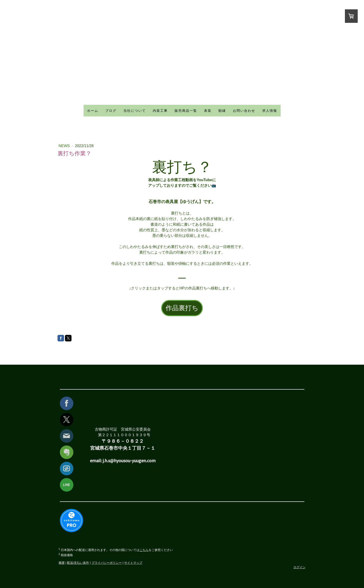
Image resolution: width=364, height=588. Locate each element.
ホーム (93, 111)
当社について (135, 111)
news (65, 146)
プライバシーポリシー (107, 563)
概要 (62, 563)
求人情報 (270, 111)
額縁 (222, 111)
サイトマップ (133, 563)
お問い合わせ (244, 111)
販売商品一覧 (186, 111)
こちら (144, 550)
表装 (208, 111)
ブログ (111, 111)
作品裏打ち (182, 308)
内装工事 (160, 111)
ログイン (299, 567)
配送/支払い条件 (78, 563)
